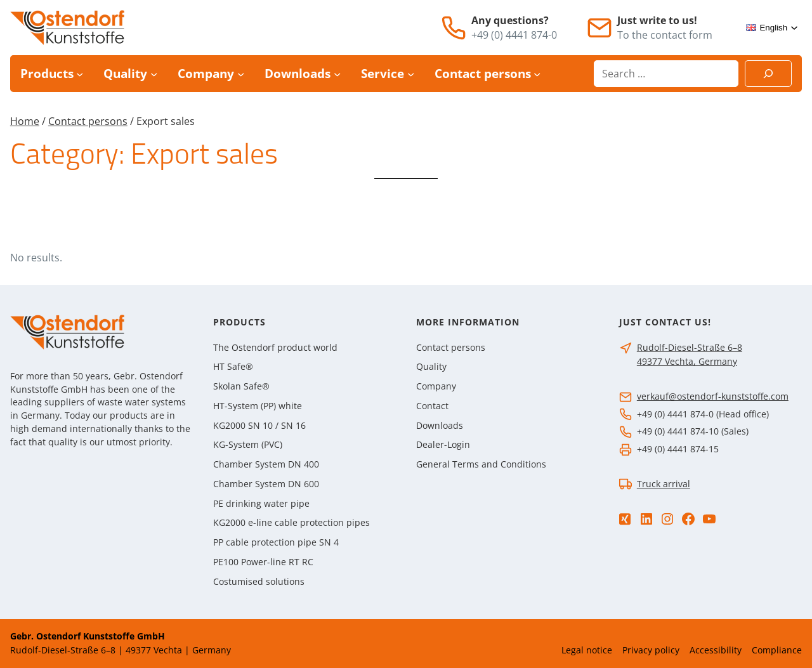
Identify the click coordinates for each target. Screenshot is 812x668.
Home (25, 121)
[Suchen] (768, 74)
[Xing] (625, 519)
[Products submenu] (80, 74)
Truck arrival (664, 484)
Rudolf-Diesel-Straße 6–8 (690, 347)
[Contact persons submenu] (537, 74)
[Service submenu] (411, 74)
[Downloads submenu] (337, 74)
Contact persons (88, 121)
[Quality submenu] (154, 74)
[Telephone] (454, 28)
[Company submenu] (241, 74)
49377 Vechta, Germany (687, 361)
